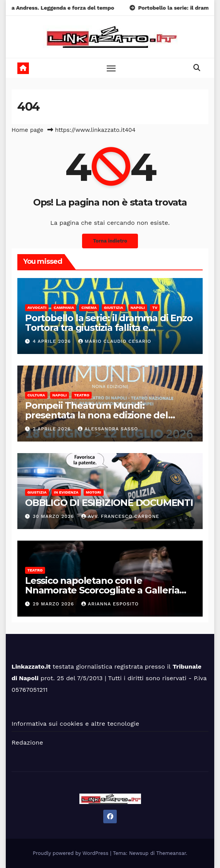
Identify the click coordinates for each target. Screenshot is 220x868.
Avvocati (37, 308)
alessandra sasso (108, 429)
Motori (94, 492)
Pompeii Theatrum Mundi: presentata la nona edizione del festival (97, 415)
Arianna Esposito (110, 604)
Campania (64, 308)
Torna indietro (110, 241)
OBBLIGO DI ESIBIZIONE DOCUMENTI (109, 503)
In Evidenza (66, 492)
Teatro (82, 395)
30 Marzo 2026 (54, 516)
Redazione (27, 742)
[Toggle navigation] (111, 68)
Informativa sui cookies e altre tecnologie (75, 724)
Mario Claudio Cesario (115, 341)
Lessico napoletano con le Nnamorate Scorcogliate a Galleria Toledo (102, 590)
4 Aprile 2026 (53, 341)
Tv (155, 308)
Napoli (138, 308)
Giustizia (114, 308)
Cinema (89, 308)
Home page (28, 130)
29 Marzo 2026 (54, 604)
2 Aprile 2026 (53, 429)
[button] (197, 68)
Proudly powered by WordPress (71, 853)
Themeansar (171, 853)
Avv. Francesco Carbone (120, 516)
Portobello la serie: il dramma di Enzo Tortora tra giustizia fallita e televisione (109, 328)
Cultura (36, 395)
